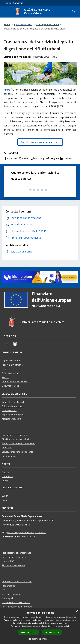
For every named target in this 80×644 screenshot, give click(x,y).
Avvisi (5, 481)
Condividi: (11, 153)
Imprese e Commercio (13, 415)
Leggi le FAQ (8, 561)
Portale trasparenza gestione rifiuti (40, 142)
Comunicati (7, 476)
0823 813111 (28, 537)
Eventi (5, 500)
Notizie (5, 472)
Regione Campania (14, 3)
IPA (4, 590)
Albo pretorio (8, 586)
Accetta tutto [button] (28, 632)
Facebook (10, 158)
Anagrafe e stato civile (13, 402)
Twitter (24, 158)
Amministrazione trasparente (17, 581)
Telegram (52, 158)
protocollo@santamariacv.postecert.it (27, 532)
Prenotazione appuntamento (16, 553)
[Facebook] (7, 344)
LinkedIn (66, 158)
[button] (40, 639)
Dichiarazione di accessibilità (16, 602)
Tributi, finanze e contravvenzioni (19, 443)
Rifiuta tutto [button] (52, 632)
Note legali (7, 598)
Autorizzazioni (9, 456)
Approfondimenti (23, 24)
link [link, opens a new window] (68, 626)
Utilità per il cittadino (47, 24)
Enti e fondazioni (10, 373)
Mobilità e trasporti (12, 419)
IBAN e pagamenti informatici (17, 607)
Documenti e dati (11, 386)
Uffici (5, 369)
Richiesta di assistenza (13, 565)
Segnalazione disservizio (14, 557)
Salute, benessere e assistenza (18, 452)
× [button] (77, 611)
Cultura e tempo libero (13, 406)
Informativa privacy (12, 594)
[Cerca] (74, 12)
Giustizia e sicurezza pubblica (16, 439)
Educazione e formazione (15, 435)
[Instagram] (15, 344)
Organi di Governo (11, 361)
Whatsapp (37, 158)
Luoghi (5, 496)
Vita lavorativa (9, 410)
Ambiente (7, 447)
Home (7, 24)
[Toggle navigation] (6, 11)
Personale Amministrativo (15, 381)
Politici (5, 377)
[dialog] (40, 626)
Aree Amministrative (12, 365)
